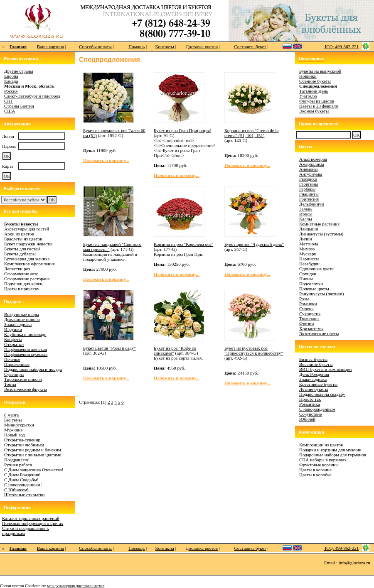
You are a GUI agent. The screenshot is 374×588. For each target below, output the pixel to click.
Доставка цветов (202, 47)
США (10, 111)
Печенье (12, 359)
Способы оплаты (95, 47)
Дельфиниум (312, 204)
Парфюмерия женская (26, 349)
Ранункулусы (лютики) (321, 294)
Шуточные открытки (24, 495)
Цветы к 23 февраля (319, 106)
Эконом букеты (314, 111)
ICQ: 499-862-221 (341, 47)
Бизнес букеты (313, 359)
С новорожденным (317, 409)
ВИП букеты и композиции (326, 369)
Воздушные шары (22, 314)
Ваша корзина (50, 47)
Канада (11, 81)
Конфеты (13, 339)
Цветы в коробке (315, 475)
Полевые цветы (314, 289)
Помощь (137, 47)
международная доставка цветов (76, 586)
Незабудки (309, 264)
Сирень (306, 309)
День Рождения (314, 374)
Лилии (306, 239)
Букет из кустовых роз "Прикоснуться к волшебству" (254, 350)
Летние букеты (314, 389)
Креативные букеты (318, 384)
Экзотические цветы (319, 333)
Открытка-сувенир (22, 440)
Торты (10, 384)
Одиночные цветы (317, 269)
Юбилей (307, 419)
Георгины (309, 184)
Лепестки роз (17, 269)
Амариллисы (312, 164)
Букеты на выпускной (320, 71)
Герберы (307, 189)
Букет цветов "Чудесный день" (254, 244)
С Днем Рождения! (22, 475)
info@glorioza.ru (354, 563)
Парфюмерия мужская (26, 354)
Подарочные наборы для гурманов (333, 455)
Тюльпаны (309, 318)
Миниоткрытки (19, 425)
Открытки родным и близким (33, 450)
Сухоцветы (310, 314)
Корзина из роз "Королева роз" (183, 244)
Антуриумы (311, 174)
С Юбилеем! (16, 490)
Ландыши (309, 229)
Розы (304, 299)
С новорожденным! (23, 485)
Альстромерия (313, 159)
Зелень (306, 209)
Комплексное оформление (30, 264)
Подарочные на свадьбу (322, 394)
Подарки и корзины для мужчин (330, 450)
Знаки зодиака (18, 324)
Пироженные (17, 364)
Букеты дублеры (20, 254)
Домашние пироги (22, 319)
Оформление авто (21, 274)
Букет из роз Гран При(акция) (183, 130)
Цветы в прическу (22, 289)
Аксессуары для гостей (27, 229)
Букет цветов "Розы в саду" (109, 348)
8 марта (11, 415)
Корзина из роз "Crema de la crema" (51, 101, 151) (251, 133)
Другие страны (19, 71)
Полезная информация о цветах (33, 523)
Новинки (308, 76)
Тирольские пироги (23, 379)
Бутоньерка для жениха (27, 259)
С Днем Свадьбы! (21, 480)
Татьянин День (314, 91)
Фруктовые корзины (319, 465)
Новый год (15, 435)
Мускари (308, 254)
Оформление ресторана (27, 279)
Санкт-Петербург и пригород (32, 96)
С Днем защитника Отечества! (34, 470)
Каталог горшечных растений (31, 518)
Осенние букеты (315, 81)
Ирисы (306, 214)
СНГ (9, 101)
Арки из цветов (19, 234)
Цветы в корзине (315, 470)
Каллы (306, 219)
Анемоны (308, 169)
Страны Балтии (19, 106)
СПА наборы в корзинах (323, 460)
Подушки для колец (23, 284)
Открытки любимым (24, 445)
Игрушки (13, 329)
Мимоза (307, 249)
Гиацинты (309, 194)
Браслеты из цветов (23, 239)
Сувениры (14, 374)
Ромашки (308, 304)
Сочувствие (310, 414)
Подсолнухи (311, 284)
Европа (11, 76)
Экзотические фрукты (26, 389)
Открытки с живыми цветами (33, 455)
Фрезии (306, 323)
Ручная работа (18, 465)
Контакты (165, 47)
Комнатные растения (319, 224)
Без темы (13, 420)
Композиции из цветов (321, 445)
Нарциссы (309, 259)
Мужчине (13, 430)
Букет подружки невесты (28, 244)
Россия (11, 91)
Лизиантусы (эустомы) (321, 234)
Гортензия (309, 199)
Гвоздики (308, 179)
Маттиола (309, 244)
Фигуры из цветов (317, 101)
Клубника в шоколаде (25, 334)
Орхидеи (308, 274)
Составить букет (250, 47)
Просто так (310, 399)
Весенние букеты (316, 364)
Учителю (308, 96)
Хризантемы (311, 328)
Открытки (14, 344)
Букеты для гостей (22, 249)
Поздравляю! (17, 460)
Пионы (306, 279)
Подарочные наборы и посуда (33, 369)
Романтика (310, 404)
